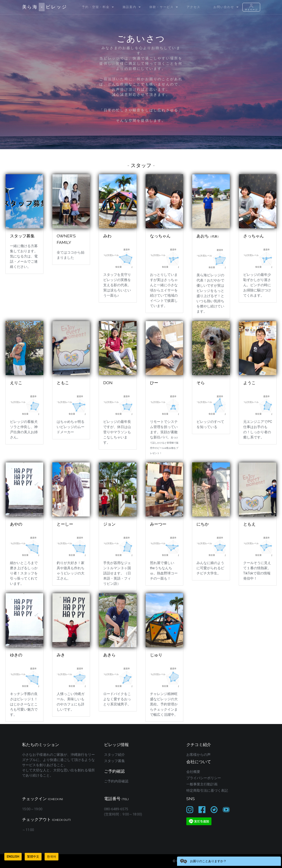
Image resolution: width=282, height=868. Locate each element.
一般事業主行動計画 (202, 784)
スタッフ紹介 (114, 755)
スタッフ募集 (114, 761)
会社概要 (193, 772)
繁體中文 (33, 857)
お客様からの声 (198, 755)
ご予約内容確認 (116, 781)
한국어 (52, 857)
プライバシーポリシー (204, 778)
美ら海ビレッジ (45, 7)
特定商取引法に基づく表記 (207, 790)
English (13, 857)
